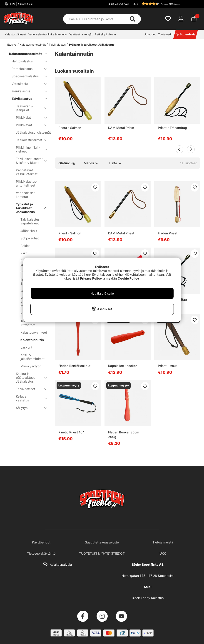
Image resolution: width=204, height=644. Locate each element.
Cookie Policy (128, 278)
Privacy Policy (91, 278)
